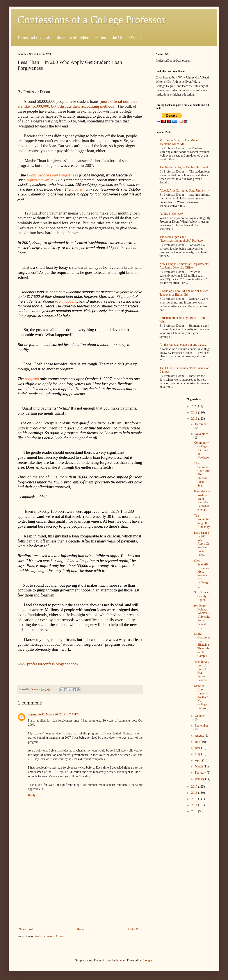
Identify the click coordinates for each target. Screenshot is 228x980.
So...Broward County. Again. (202, 596)
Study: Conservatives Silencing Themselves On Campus (202, 645)
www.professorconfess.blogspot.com (48, 664)
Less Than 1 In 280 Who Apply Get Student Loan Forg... (202, 544)
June (198, 748)
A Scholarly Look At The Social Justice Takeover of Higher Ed (184, 293)
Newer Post (26, 929)
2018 (195, 419)
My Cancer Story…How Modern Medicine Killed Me (180, 142)
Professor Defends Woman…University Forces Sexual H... (202, 617)
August (200, 736)
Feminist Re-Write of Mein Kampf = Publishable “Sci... (202, 501)
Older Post (135, 929)
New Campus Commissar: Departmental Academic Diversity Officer (184, 266)
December (201, 424)
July (198, 742)
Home (81, 929)
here (166, 78)
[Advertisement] (80, 894)
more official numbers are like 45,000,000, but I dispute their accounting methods (77, 104)
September (201, 726)
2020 (195, 406)
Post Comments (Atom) (49, 936)
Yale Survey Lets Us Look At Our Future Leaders (201, 671)
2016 (195, 793)
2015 (195, 799)
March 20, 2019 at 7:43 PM (63, 714)
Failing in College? (171, 214)
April (199, 760)
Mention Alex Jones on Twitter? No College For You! (201, 697)
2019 (195, 412)
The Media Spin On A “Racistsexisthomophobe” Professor (182, 239)
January (200, 779)
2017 (195, 787)
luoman (121, 960)
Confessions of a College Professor (92, 20)
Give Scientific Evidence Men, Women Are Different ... (202, 574)
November (201, 434)
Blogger (147, 960)
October (200, 716)
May (198, 754)
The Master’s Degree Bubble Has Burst (184, 167)
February (201, 773)
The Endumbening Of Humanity (202, 521)
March (199, 766)
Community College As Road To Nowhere (201, 450)
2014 (195, 805)
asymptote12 (36, 714)
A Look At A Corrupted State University (184, 191)
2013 (195, 811)
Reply (32, 795)
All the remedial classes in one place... (183, 345)
